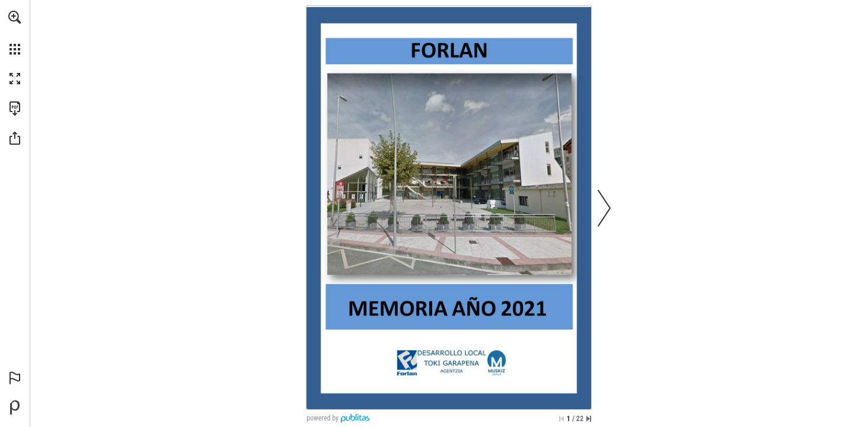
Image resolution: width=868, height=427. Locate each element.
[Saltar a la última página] (589, 419)
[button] (15, 17)
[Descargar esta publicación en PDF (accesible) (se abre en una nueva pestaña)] (15, 109)
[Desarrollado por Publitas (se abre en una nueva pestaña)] (15, 407)
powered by (323, 418)
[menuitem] (15, 33)
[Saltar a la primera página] (561, 419)
